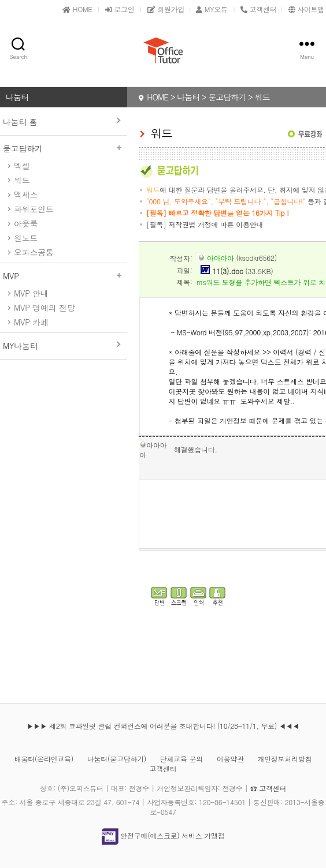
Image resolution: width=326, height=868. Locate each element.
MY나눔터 (20, 346)
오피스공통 (34, 252)
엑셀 (22, 166)
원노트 (26, 238)
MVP (64, 276)
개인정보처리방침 (284, 759)
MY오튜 (212, 9)
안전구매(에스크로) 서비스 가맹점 (163, 835)
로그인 (120, 9)
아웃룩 (26, 223)
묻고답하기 (64, 148)
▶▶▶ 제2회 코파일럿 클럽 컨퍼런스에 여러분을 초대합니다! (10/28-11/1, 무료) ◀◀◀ (163, 726)
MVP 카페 (31, 322)
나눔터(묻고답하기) (117, 759)
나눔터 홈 (20, 122)
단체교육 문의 (181, 759)
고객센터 (163, 768)
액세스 (26, 194)
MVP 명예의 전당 (44, 308)
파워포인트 (34, 209)
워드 (22, 180)
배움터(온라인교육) (44, 759)
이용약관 (230, 759)
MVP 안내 (31, 293)
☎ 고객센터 (268, 788)
